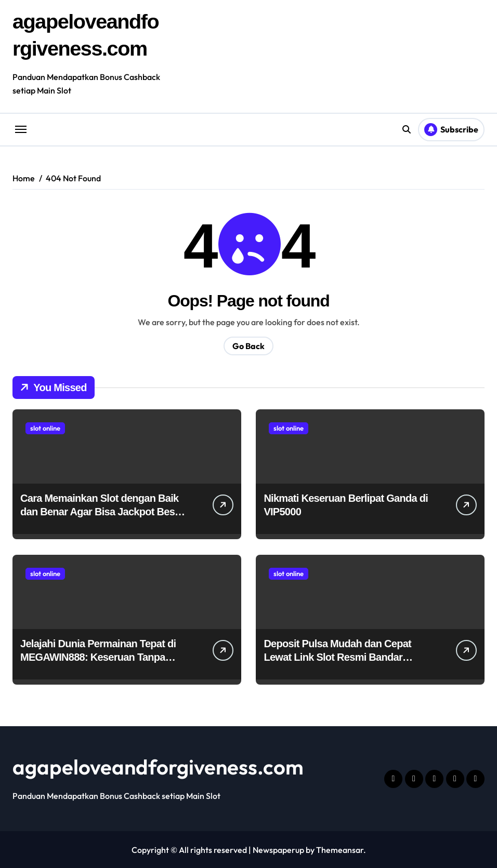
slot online (45, 428)
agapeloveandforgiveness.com (158, 766)
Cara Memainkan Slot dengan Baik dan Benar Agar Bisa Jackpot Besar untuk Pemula (102, 511)
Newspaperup (278, 849)
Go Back (248, 345)
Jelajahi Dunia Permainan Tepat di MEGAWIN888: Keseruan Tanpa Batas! (98, 657)
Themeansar (340, 849)
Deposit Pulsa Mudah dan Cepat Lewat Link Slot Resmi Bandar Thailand (337, 657)
